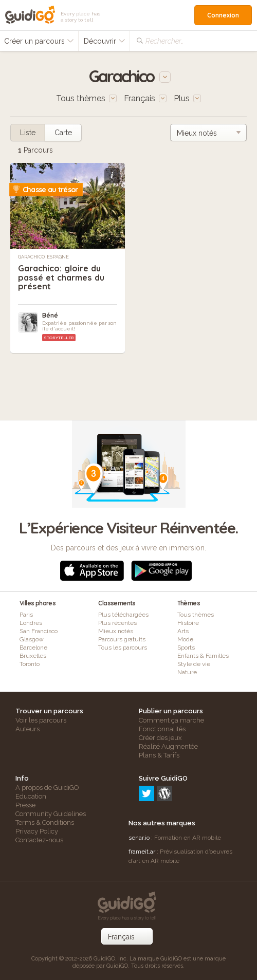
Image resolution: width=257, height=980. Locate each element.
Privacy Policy (37, 831)
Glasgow (32, 639)
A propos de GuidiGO (47, 788)
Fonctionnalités (162, 729)
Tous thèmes (196, 615)
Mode (185, 639)
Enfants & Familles (203, 656)
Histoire (188, 623)
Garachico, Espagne (43, 257)
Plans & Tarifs (159, 755)
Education (31, 796)
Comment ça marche (171, 720)
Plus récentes (117, 623)
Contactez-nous (39, 840)
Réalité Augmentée (168, 746)
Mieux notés (116, 631)
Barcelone (33, 648)
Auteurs (27, 729)
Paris (26, 615)
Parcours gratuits (122, 639)
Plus (187, 98)
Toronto (30, 664)
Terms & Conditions (45, 822)
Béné (50, 315)
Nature (187, 672)
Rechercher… (164, 41)
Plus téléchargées (123, 615)
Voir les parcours (41, 720)
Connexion (223, 15)
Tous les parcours (123, 648)
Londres (31, 623)
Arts (183, 631)
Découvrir (105, 41)
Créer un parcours (39, 41)
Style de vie (194, 664)
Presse (25, 805)
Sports (186, 648)
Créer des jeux (160, 738)
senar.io (139, 838)
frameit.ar (142, 852)
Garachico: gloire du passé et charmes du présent (59, 277)
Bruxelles (33, 656)
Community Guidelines (51, 814)
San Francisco (39, 631)
